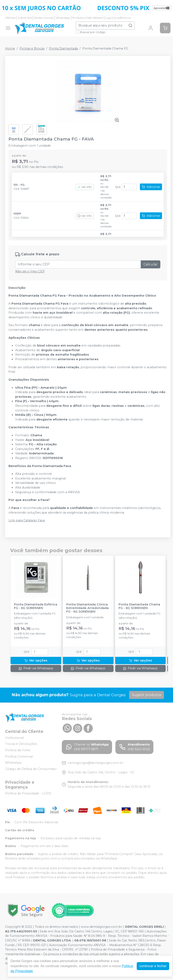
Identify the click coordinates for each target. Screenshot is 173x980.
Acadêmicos (122, 18)
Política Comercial (19, 756)
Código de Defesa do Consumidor (31, 769)
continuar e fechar (153, 966)
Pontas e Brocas (32, 48)
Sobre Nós (25, 18)
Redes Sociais (44, 18)
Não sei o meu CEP (30, 271)
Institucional (14, 738)
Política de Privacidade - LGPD (28, 793)
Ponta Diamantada (63, 48)
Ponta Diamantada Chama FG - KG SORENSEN (139, 606)
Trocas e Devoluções (21, 744)
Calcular (151, 264)
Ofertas (10, 18)
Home (10, 48)
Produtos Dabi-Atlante (88, 18)
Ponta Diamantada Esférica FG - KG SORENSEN (36, 606)
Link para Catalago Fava (27, 520)
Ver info (85, 187)
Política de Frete (18, 750)
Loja (108, 18)
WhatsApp (63, 18)
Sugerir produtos (147, 695)
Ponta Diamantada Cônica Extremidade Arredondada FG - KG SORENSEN (87, 608)
